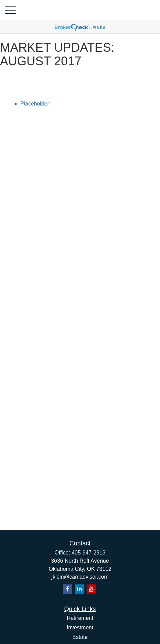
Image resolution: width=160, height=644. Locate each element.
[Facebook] (67, 589)
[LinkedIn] (79, 589)
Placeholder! (35, 104)
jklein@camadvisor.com (80, 577)
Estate (80, 637)
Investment (80, 627)
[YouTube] (91, 589)
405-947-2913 (89, 553)
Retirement (80, 618)
